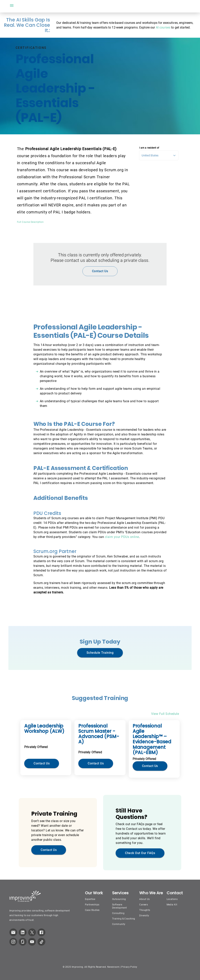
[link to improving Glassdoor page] (23, 942)
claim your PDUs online (122, 537)
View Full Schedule (165, 714)
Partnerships (92, 905)
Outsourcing (119, 899)
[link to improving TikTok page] (41, 942)
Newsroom (113, 967)
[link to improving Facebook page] (41, 932)
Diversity (144, 916)
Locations (172, 899)
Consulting (118, 913)
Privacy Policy (129, 967)
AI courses (163, 27)
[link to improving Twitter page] (32, 932)
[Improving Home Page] (25, 896)
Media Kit (172, 905)
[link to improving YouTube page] (32, 942)
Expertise (90, 899)
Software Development (119, 906)
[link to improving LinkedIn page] (23, 932)
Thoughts (145, 910)
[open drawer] (12, 5)
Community (119, 924)
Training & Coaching (124, 919)
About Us (144, 899)
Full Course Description (30, 222)
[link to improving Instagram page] (13, 942)
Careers (144, 905)
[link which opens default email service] (13, 932)
